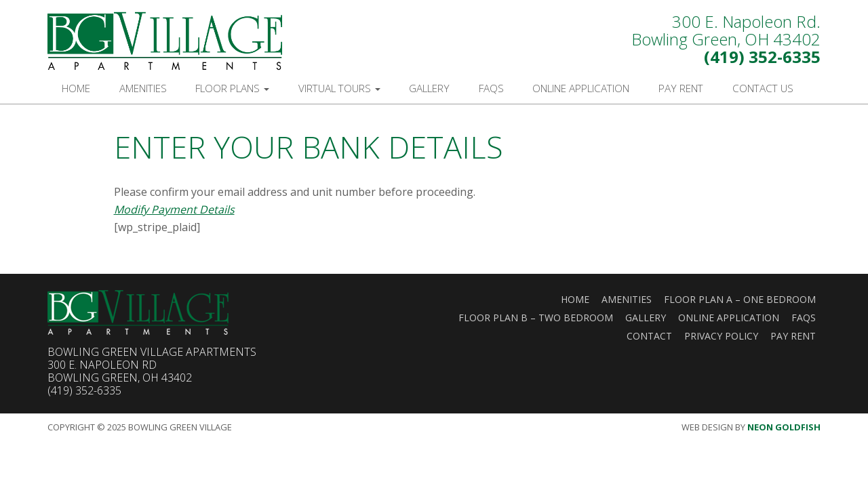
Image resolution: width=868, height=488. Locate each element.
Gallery (429, 88)
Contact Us (763, 88)
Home (76, 88)
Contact (649, 336)
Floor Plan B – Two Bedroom (536, 318)
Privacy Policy (721, 336)
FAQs (491, 88)
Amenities (143, 88)
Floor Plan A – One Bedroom (740, 299)
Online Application (581, 88)
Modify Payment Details (174, 209)
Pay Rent (681, 88)
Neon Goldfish (784, 427)
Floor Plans (232, 88)
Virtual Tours (339, 88)
